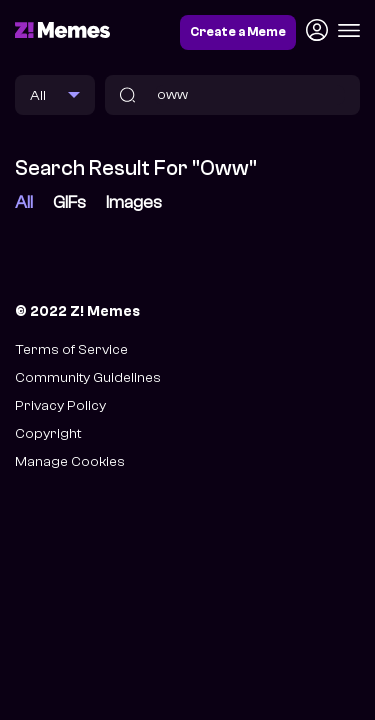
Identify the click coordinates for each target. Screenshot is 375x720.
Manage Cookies (70, 461)
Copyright (48, 433)
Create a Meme (238, 32)
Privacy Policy (60, 405)
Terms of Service (71, 349)
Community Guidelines (88, 377)
